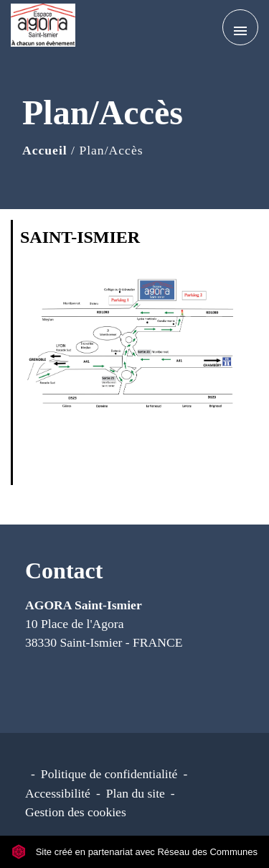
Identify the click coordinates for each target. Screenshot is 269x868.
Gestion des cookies (76, 812)
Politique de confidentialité (109, 774)
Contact (64, 571)
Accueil (45, 150)
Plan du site (136, 793)
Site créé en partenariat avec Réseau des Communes (134, 852)
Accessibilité (58, 793)
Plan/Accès (111, 150)
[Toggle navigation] (240, 27)
